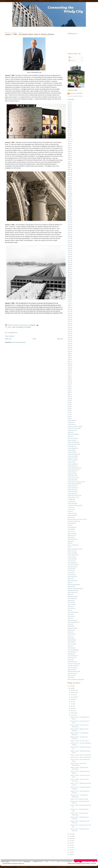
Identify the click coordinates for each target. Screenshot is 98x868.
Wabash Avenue (71, 668)
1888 (69, 163)
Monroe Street (71, 598)
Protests (69, 618)
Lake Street (70, 569)
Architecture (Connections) (74, 426)
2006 (69, 393)
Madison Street (71, 577)
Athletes (70, 432)
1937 (69, 262)
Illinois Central (71, 553)
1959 (69, 306)
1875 (69, 138)
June (72, 704)
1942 (69, 272)
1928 (69, 244)
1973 (69, 333)
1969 (69, 325)
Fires (69, 525)
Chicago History (71, 466)
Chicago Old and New (76, 93)
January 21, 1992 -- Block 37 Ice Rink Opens (81, 755)
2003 (69, 387)
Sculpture (70, 638)
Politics (69, 614)
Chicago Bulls (71, 450)
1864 (69, 124)
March (72, 711)
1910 (69, 209)
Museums (70, 600)
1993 (69, 371)
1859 (69, 114)
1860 (69, 116)
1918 (69, 225)
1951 (69, 290)
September (73, 697)
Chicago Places (71, 474)
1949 (69, 286)
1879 (69, 146)
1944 (69, 276)
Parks (69, 610)
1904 (69, 197)
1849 (69, 104)
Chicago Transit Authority (74, 496)
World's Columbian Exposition (75, 679)
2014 (69, 409)
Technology (70, 654)
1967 (69, 322)
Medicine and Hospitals (73, 585)
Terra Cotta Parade (72, 656)
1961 (69, 310)
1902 (69, 193)
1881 (69, 150)
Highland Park (71, 535)
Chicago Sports (71, 490)
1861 (69, 118)
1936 (69, 260)
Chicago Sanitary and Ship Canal (75, 482)
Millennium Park (72, 596)
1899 (69, 187)
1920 (69, 229)
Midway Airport (71, 592)
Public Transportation (73, 622)
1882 (69, 151)
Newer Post (8, 339)
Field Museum (71, 523)
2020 (71, 686)
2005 (69, 391)
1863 (69, 122)
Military (70, 594)
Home (34, 339)
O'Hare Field (71, 604)
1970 (69, 328)
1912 (69, 213)
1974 (69, 335)
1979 (69, 345)
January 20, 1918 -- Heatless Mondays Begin (81, 757)
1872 (69, 134)
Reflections (70, 630)
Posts (71, 57)
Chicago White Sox (72, 498)
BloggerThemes (81, 863)
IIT (68, 547)
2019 (69, 418)
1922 (69, 233)
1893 (69, 175)
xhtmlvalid (93, 863)
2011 (69, 403)
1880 (69, 148)
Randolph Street (71, 628)
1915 (69, 219)
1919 (69, 227)
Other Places (71, 608)
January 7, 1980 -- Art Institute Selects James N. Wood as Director (30, 34)
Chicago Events (71, 460)
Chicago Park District (73, 470)
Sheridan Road (71, 640)
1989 (69, 363)
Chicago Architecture (72, 444)
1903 (69, 195)
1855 (69, 108)
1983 (69, 353)
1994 (69, 373)
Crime (69, 511)
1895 (69, 179)
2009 (69, 399)
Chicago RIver (71, 480)
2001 (69, 383)
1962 (69, 312)
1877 (69, 142)
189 (69, 167)
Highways (70, 537)
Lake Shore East (71, 567)
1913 (69, 215)
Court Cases (70, 509)
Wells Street (70, 676)
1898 (69, 185)
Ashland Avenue (71, 430)
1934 (69, 256)
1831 (69, 102)
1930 (69, 248)
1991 (69, 367)
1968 (69, 324)
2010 (69, 401)
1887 (69, 161)
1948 (69, 284)
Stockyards (70, 648)
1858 (69, 112)
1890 (69, 169)
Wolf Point (70, 677)
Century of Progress (72, 442)
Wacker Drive (71, 670)
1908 (69, 205)
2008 (69, 397)
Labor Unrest (71, 561)
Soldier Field (71, 642)
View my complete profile (75, 96)
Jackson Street (71, 557)
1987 (69, 361)
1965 (69, 318)
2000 (69, 381)
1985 (69, 357)
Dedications (70, 517)
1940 (69, 268)
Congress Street (71, 503)
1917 (69, 223)
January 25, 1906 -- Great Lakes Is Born (80, 741)
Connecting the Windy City (17, 863)
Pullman (70, 624)
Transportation (71, 662)
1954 (69, 296)
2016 (69, 412)
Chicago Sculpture (72, 488)
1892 (69, 173)
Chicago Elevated (72, 456)
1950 (69, 288)
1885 (69, 157)
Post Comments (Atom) (19, 342)
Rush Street (70, 634)
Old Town (70, 606)
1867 (69, 130)
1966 (69, 320)
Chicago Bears (71, 446)
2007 (69, 395)
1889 (69, 165)
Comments (72, 60)
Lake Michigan (71, 563)
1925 (69, 238)
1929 (69, 246)
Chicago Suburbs (72, 494)
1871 (69, 132)
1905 (69, 199)
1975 (69, 337)
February (73, 713)
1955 (69, 298)
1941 (69, 270)
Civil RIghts (70, 499)
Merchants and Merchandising (75, 589)
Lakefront (70, 571)
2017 (69, 415)
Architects (70, 422)
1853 (69, 106)
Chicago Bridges (71, 448)
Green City (70, 531)
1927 (69, 242)
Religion (70, 632)
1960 (69, 308)
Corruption (70, 507)
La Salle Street (71, 559)
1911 (69, 211)
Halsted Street (71, 533)
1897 (69, 183)
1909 (69, 207)
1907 (69, 203)
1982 (69, 351)
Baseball (70, 436)
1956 (69, 300)
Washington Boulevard (73, 672)
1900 (69, 189)
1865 (69, 126)
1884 (69, 156)
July (72, 702)
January (72, 715)
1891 (69, 171)
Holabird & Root (72, 539)
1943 (69, 274)
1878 (69, 144)
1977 (69, 341)
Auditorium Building (72, 434)
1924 (69, 237)
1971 (69, 329)
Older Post (60, 339)
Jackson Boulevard (72, 555)
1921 (69, 231)
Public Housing (71, 620)
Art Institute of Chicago (23, 327)
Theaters (70, 660)
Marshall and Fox (72, 581)
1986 (69, 359)
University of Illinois (72, 666)
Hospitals (70, 541)
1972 (69, 331)
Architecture (70, 424)
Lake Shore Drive (72, 565)
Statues (69, 646)
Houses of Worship (72, 545)
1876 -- (69, 140)
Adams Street (71, 420)
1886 (69, 159)
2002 (69, 385)
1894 (69, 177)
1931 (69, 250)
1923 (69, 235)
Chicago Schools (71, 486)
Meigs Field (70, 586)
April (72, 708)
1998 (69, 377)
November (73, 692)
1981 (69, 349)
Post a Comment (10, 336)
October (73, 695)
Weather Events (71, 673)
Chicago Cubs (71, 452)
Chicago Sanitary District (73, 484)
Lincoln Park (71, 575)
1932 (69, 252)
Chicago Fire (71, 462)
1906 (69, 201)
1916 (69, 221)
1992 (69, 369)
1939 (69, 266)
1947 (69, 282)
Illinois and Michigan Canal (74, 549)
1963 (69, 314)
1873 (69, 136)
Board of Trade (71, 440)
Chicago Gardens (72, 464)
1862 (69, 120)
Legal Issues (70, 573)
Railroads (70, 626)
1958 (69, 304)
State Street (70, 644)
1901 (69, 191)
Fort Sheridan (71, 527)
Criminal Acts (71, 513)
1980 (14, 327)
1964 (69, 316)
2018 (69, 416)
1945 (69, 278)
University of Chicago (73, 664)
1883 (69, 154)
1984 (69, 355)
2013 (69, 407)
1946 (69, 280)
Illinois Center (71, 551)
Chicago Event (71, 458)
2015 (69, 411)
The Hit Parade (71, 658)
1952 (69, 292)
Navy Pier (70, 602)
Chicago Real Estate (72, 478)
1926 (69, 241)
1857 (69, 110)
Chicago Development (73, 454)
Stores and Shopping (72, 650)
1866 (69, 128)
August (72, 699)
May (72, 706)
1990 (69, 365)
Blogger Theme (72, 863)
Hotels (69, 543)
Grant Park (70, 529)
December (73, 690)
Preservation (70, 616)
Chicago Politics (71, 476)
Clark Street (70, 502)
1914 (69, 217)
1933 (69, 254)
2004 (69, 389)
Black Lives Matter (72, 438)
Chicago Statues (71, 492)
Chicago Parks (71, 472)
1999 (69, 379)
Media (69, 583)
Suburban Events (72, 652)
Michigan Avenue (72, 590)
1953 (69, 294)
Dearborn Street (71, 515)
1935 (69, 258)
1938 (69, 264)
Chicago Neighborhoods (73, 468)
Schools (69, 636)
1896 (69, 181)
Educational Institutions (73, 521)
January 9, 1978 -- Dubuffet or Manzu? (79, 799)
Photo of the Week (72, 612)
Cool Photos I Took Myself (74, 505)
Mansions (70, 579)
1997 (69, 375)
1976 (69, 339)
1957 (69, 302)
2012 (69, 405)
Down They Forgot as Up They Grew (76, 519)
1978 (69, 343)
